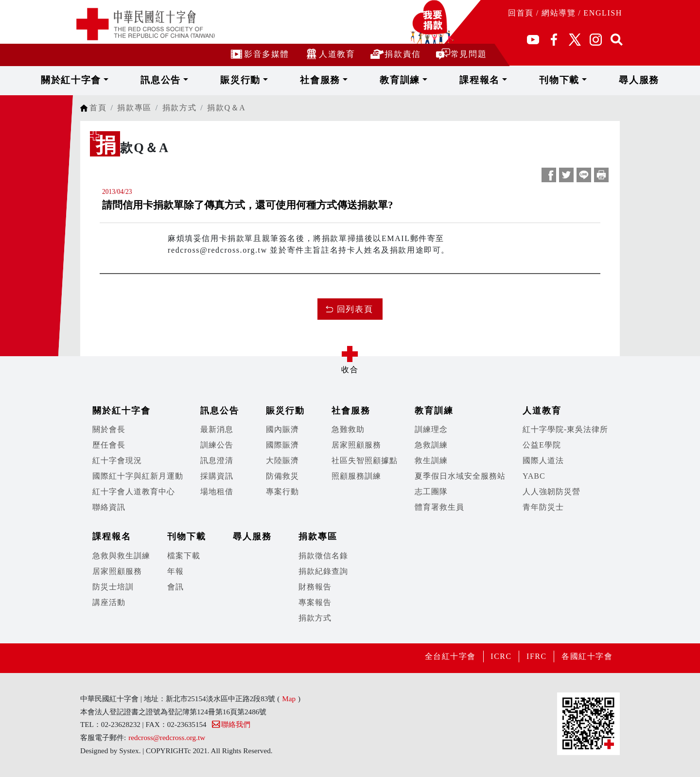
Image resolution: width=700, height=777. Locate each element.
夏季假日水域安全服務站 (460, 476)
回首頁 (521, 13)
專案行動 (282, 492)
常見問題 (461, 54)
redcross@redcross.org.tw (167, 737)
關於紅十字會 (137, 80)
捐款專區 (134, 108)
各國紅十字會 (587, 656)
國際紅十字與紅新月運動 (138, 476)
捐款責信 (395, 54)
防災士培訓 (113, 587)
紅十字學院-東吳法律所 (565, 429)
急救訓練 (431, 445)
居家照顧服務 (356, 445)
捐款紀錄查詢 (323, 571)
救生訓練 (431, 460)
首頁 (98, 108)
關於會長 (109, 429)
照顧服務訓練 (356, 476)
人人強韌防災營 (551, 492)
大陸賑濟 (282, 460)
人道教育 (329, 54)
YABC (534, 476)
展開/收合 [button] (350, 354)
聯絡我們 (231, 724)
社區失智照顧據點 (365, 460)
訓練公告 (217, 445)
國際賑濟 (282, 445)
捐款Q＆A (226, 108)
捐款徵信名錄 (323, 556)
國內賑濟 (282, 429)
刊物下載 (518, 80)
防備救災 (282, 476)
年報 (175, 571)
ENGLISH (603, 13)
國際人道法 (543, 460)
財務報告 (315, 587)
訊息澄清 (217, 460)
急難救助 (348, 429)
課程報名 (456, 80)
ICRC (500, 656)
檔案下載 (184, 556)
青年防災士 (543, 507)
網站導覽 (559, 13)
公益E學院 (542, 445)
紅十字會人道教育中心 (134, 492)
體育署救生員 (439, 507)
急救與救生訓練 (121, 556)
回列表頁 (355, 309)
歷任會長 (109, 445)
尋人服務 (577, 80)
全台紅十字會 (449, 656)
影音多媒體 (259, 54)
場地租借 (217, 492)
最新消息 (217, 429)
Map (289, 699)
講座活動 (109, 602)
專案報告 (315, 602)
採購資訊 (217, 476)
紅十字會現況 (117, 460)
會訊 (175, 587)
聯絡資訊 (109, 507)
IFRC (536, 656)
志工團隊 (431, 492)
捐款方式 (179, 108)
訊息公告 (209, 80)
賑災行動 (271, 80)
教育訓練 (394, 80)
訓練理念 (431, 429)
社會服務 (333, 80)
